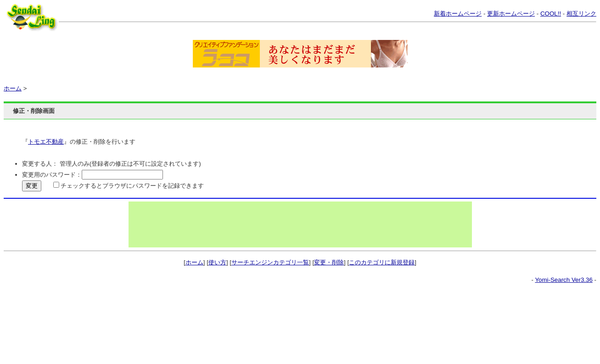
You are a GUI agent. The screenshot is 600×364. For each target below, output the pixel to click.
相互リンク (581, 14)
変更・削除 (329, 262)
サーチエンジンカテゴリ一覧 (270, 262)
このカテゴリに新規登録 (382, 262)
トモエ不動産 (46, 142)
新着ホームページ (458, 14)
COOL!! (551, 14)
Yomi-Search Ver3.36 (564, 280)
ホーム (13, 88)
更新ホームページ (511, 14)
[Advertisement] (300, 224)
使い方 (217, 262)
